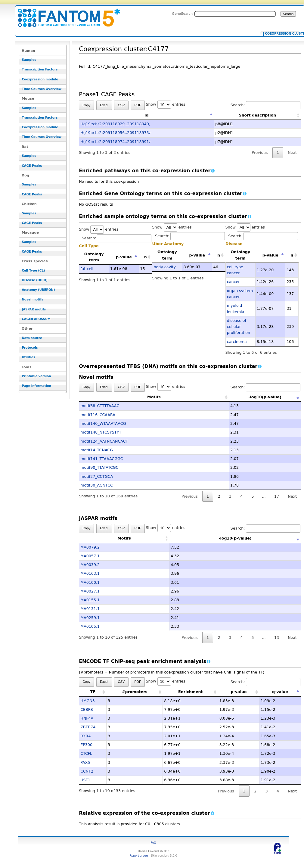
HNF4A (87, 718)
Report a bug (139, 856)
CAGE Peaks (32, 166)
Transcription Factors (40, 69)
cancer (233, 282)
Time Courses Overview (42, 89)
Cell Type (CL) (34, 271)
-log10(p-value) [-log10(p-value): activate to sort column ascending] (235, 397)
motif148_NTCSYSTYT (101, 432)
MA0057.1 (90, 556)
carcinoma (237, 342)
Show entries (166, 104)
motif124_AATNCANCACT (104, 441)
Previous (260, 152)
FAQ (154, 843)
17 (277, 496)
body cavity (165, 267)
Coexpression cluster (281, 34)
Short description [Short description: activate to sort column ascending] (257, 115)
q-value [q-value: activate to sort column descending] (280, 692)
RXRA (85, 736)
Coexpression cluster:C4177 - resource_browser (65, 14)
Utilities (29, 357)
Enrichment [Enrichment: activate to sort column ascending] (191, 692)
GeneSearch (182, 14)
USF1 (85, 780)
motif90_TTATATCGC (99, 467)
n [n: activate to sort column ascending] (146, 257)
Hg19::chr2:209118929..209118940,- (116, 124)
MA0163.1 (90, 573)
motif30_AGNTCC (97, 485)
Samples (29, 60)
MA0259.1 (90, 618)
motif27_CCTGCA (97, 476)
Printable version (37, 376)
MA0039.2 (90, 565)
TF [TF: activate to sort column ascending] (93, 692)
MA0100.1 (90, 582)
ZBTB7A (88, 727)
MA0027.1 (90, 591)
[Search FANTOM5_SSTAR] (235, 14)
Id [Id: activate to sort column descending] (147, 115)
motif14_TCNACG (97, 450)
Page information (37, 386)
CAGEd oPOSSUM (36, 319)
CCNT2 (87, 771)
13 (277, 638)
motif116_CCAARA (98, 415)
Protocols (30, 348)
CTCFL (86, 753)
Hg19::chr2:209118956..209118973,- (116, 133)
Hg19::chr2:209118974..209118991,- (116, 142)
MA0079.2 (90, 547)
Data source (32, 338)
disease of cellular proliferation (239, 327)
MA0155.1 (90, 600)
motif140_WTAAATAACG (103, 423)
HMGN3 (88, 701)
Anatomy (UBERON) (39, 290)
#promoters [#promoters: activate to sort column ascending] (135, 692)
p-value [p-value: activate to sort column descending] (124, 257)
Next (292, 152)
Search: (265, 105)
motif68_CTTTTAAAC (100, 406)
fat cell (87, 269)
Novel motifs (33, 299)
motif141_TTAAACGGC (102, 459)
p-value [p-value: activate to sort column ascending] (239, 692)
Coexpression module (40, 79)
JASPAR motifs (34, 309)
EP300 (86, 745)
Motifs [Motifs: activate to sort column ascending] (124, 397)
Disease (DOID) (35, 280)
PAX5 (85, 762)
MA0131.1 (90, 609)
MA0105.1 (90, 626)
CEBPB (87, 709)
